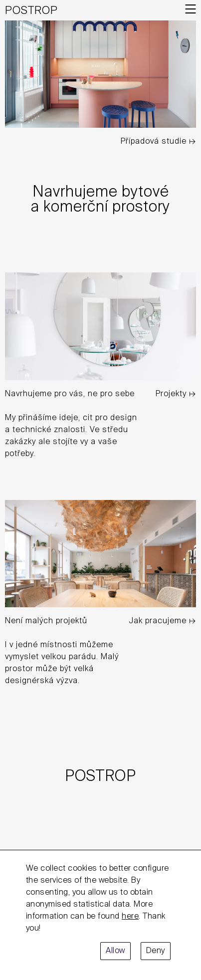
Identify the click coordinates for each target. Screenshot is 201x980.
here (130, 917)
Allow (115, 951)
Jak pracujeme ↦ (162, 621)
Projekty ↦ (176, 394)
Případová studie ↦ (158, 142)
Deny (156, 951)
